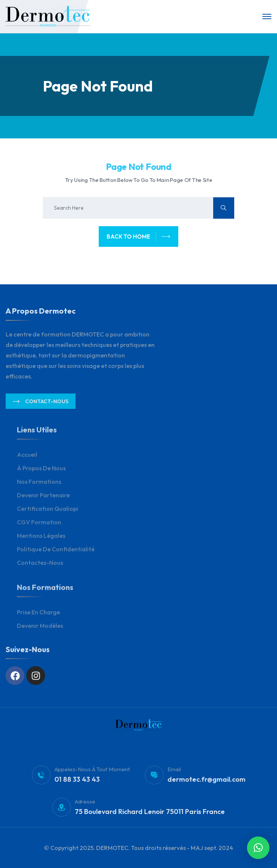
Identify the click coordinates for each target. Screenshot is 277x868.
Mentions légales (41, 541)
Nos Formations (39, 487)
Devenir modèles (40, 631)
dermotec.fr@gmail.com (206, 784)
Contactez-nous (40, 568)
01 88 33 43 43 (77, 784)
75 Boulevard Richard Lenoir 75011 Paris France (150, 816)
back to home (138, 237)
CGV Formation (39, 527)
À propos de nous (41, 473)
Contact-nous (41, 406)
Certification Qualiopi (47, 514)
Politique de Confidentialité (56, 554)
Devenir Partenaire (43, 500)
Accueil (27, 460)
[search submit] (224, 208)
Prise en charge (38, 617)
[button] (258, 848)
